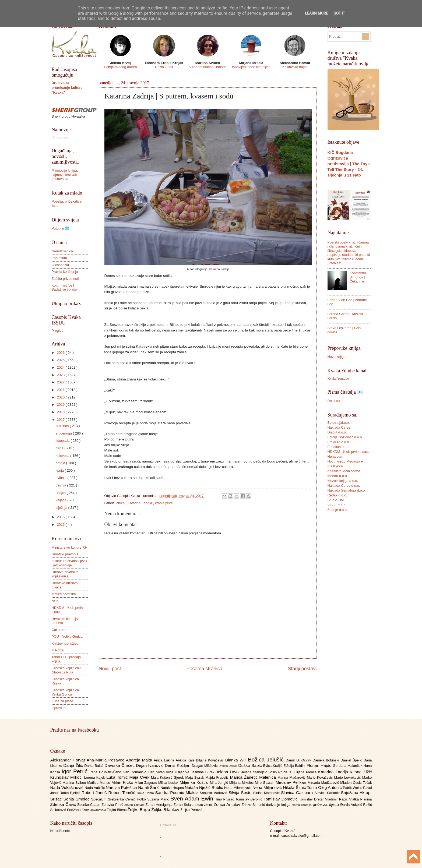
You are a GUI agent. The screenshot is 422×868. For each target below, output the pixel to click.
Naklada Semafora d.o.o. (347, 490)
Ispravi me (60, 708)
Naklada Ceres (339, 427)
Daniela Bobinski (327, 760)
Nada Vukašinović (68, 787)
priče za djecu (326, 804)
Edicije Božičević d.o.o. (345, 437)
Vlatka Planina (360, 799)
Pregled (58, 331)
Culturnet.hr (61, 630)
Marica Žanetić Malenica (254, 777)
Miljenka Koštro (195, 782)
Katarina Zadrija (140, 503)
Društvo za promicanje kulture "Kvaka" (67, 88)
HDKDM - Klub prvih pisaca (349, 452)
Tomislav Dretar (312, 799)
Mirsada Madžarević (324, 783)
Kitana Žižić (361, 772)
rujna (60, 448)
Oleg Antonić (330, 787)
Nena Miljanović (268, 787)
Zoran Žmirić (204, 805)
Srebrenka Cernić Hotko (128, 799)
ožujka (61, 493)
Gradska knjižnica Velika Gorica (65, 692)
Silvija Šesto (241, 793)
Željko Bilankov (166, 809)
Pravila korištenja (65, 272)
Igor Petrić (76, 771)
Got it (339, 13)
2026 (61, 353)
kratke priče (164, 503)
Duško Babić (251, 765)
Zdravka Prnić (113, 805)
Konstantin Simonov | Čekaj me (358, 277)
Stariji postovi (302, 669)
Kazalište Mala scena (344, 471)
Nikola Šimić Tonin (300, 787)
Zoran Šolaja (184, 805)
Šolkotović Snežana (66, 810)
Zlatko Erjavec (135, 805)
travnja (61, 485)
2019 (61, 405)
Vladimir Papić (337, 799)
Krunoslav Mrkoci (67, 777)
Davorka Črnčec (120, 765)
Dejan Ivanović (150, 765)
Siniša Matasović (267, 793)
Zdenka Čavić (64, 804)
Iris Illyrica (335, 466)
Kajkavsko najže (295, 67)
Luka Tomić (118, 777)
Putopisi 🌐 (60, 228)
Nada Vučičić (95, 788)
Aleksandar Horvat (68, 760)
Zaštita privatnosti (65, 279)
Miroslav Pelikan (292, 782)
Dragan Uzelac (229, 766)
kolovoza (63, 456)
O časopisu (60, 265)
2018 (61, 412)
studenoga (64, 433)
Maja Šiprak (195, 777)
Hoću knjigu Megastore (345, 461)
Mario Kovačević (320, 777)
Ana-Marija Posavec (106, 760)
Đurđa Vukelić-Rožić (356, 805)
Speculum (99, 799)
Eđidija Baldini (295, 766)
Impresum (59, 258)
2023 (61, 375)
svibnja (62, 478)
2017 (61, 420)
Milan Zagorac (146, 783)
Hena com (335, 456)
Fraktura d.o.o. (339, 442)
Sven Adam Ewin (193, 798)
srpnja (61, 463)
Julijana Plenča (305, 772)
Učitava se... (61, 137)
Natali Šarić (149, 787)
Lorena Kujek (95, 777)
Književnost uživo (65, 643)
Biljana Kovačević (210, 760)
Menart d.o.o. (338, 476)
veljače (62, 500)
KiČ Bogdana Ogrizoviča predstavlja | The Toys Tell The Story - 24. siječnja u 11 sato (349, 164)
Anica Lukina (165, 760)
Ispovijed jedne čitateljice (251, 67)
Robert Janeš (95, 793)
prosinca (63, 426)
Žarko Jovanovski (94, 810)
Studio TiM (336, 500)
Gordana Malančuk (348, 766)
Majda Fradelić (218, 777)
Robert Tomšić (122, 793)
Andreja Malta (140, 760)
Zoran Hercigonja (160, 805)
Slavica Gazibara (298, 793)
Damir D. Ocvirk (299, 760)
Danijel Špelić (352, 760)
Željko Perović (191, 810)
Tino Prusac (225, 799)
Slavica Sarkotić (328, 793)
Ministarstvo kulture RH (70, 547)
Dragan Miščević (205, 766)
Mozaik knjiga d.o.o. (343, 481)
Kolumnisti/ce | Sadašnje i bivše (64, 287)
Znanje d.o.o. (338, 510)
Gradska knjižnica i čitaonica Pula (66, 670)
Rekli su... (335, 401)
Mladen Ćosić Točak (356, 783)
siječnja (62, 508)
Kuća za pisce (62, 701)
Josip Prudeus (281, 772)
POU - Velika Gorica (67, 636)
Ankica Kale (186, 760)
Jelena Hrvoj (228, 772)
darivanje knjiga (279, 805)
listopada (63, 441)
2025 (61, 360)
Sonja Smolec (77, 799)
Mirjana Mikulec (242, 783)
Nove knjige (337, 357)
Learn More (316, 13)
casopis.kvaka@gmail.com (302, 836)
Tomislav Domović (281, 799)
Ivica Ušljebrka (178, 772)
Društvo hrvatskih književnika (65, 574)
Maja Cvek (140, 777)
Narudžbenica (62, 251)
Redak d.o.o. (337, 495)
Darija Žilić (74, 765)
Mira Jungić (220, 783)
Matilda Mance (99, 783)
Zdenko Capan (89, 805)
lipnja (60, 470)
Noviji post (110, 669)
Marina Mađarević (292, 777)
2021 (61, 390)
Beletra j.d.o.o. (339, 423)
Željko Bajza (139, 809)
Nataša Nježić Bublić (205, 787)
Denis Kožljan (178, 765)
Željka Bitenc (117, 810)
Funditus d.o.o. (339, 447)
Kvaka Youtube (338, 379)
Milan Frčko (123, 782)
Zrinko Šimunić (254, 805)
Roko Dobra (146, 793)
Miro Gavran (265, 783)
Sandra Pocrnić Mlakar (177, 793)
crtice (121, 503)
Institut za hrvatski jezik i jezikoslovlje (69, 563)
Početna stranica (204, 669)
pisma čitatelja (302, 805)
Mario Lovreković (348, 777)
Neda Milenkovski (238, 788)
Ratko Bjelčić (71, 793)
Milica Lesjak (169, 783)
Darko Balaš (94, 766)
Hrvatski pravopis (65, 554)
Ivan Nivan (157, 772)
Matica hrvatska (64, 594)
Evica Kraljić (273, 766)
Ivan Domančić (135, 772)
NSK (55, 601)
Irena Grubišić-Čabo (106, 772)
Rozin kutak (164, 67)
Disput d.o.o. (337, 432)
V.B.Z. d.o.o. (337, 505)
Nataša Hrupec (173, 788)
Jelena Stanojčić (255, 772)
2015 (61, 525)
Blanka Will (237, 760)
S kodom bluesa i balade (208, 67)
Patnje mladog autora (120, 67)
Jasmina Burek (203, 772)
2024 (61, 367)
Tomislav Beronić (249, 799)
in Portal (58, 650)
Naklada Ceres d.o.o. (344, 486)
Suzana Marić (159, 799)
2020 (61, 397)
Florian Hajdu (320, 765)
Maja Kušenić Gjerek (168, 777)
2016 (61, 517)
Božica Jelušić (267, 759)
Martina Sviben (75, 783)
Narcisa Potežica (122, 787)
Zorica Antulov (228, 804)
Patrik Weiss (353, 788)
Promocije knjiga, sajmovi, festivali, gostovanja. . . (65, 175)
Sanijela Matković (214, 793)
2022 (61, 382)
